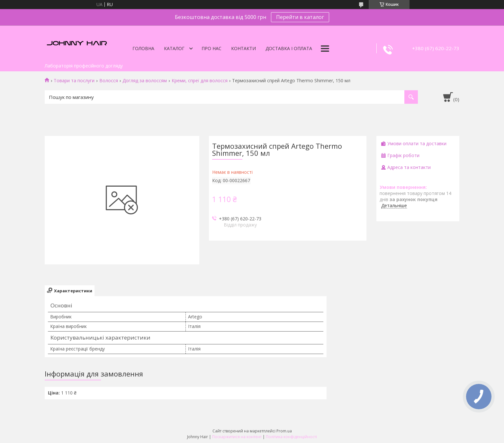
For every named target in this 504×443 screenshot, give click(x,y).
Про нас (212, 48)
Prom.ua (284, 431)
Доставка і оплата (289, 48)
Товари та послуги (74, 81)
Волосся (109, 81)
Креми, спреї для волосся (200, 81)
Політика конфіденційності (291, 437)
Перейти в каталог (300, 17)
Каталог (174, 48)
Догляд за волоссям (145, 81)
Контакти (243, 48)
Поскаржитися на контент (237, 437)
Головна (143, 48)
